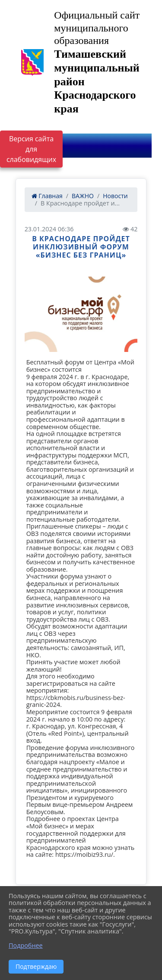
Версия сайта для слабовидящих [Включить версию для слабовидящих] (31, 149)
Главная (47, 196)
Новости (115, 196)
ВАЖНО (83, 196)
